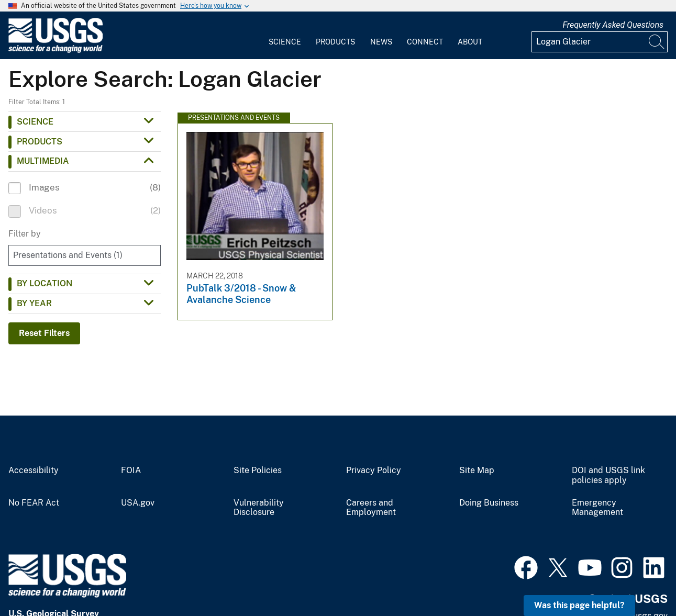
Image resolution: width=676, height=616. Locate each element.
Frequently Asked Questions (613, 25)
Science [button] (35, 122)
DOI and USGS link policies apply (608, 475)
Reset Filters (44, 333)
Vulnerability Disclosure (259, 508)
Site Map (477, 471)
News (381, 42)
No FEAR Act (34, 503)
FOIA (131, 471)
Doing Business (489, 503)
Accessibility (34, 471)
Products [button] (40, 142)
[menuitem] (285, 36)
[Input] (600, 42)
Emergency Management (597, 508)
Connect (425, 42)
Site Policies (258, 471)
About (470, 42)
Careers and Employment (371, 508)
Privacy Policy (374, 471)
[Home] (56, 51)
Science (285, 42)
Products (335, 42)
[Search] (657, 42)
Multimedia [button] (43, 161)
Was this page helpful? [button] (579, 605)
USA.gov (138, 503)
